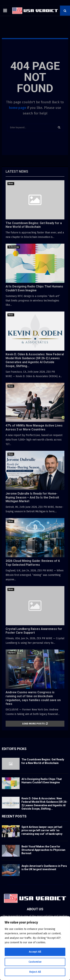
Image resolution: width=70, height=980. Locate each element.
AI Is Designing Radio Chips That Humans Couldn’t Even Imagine (34, 288)
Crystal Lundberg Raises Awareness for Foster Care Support (34, 631)
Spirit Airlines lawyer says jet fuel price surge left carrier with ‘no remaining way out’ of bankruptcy (42, 830)
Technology (14, 247)
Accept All (35, 952)
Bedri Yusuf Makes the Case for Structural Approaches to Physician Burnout (43, 850)
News (11, 184)
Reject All (35, 972)
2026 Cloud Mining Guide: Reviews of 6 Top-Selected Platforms (33, 563)
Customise (35, 962)
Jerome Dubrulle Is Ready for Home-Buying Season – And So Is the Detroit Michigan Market (32, 497)
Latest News (17, 171)
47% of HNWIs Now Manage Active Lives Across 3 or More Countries (34, 427)
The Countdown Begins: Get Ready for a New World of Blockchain (34, 225)
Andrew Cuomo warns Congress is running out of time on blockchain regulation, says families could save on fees (33, 698)
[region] (35, 948)
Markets (12, 653)
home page (18, 108)
